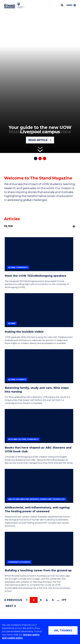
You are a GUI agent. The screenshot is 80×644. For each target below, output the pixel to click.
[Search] (62, 5)
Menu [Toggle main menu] (71, 5)
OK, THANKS (63, 630)
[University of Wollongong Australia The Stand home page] (14, 5)
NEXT (11, 606)
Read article (38, 140)
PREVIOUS (13, 600)
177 (64, 600)
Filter (8, 226)
